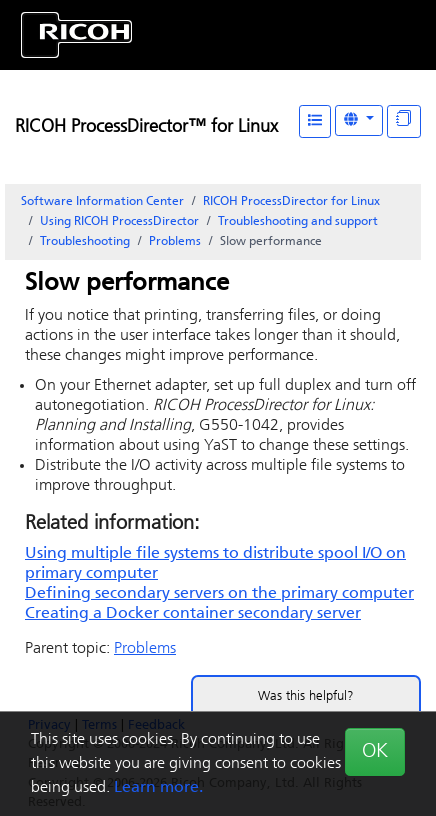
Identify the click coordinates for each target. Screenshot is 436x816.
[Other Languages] (359, 120)
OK (375, 752)
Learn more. (158, 788)
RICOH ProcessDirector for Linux (291, 202)
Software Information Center (102, 202)
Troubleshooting (85, 242)
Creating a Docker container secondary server (193, 614)
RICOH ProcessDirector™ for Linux (146, 127)
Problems (175, 242)
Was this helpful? (306, 696)
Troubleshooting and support (298, 222)
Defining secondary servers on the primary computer (219, 594)
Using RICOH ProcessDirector (119, 222)
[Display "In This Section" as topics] (404, 121)
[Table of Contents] (315, 121)
